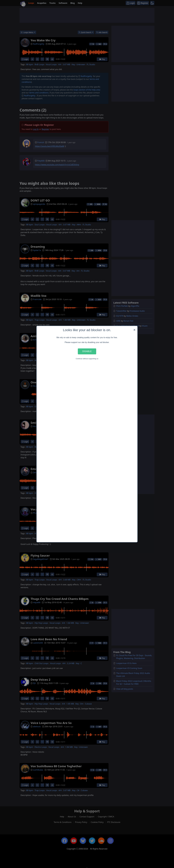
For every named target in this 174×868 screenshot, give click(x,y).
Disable (87, 351)
